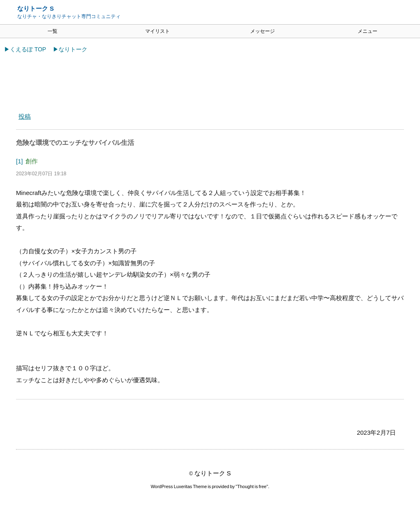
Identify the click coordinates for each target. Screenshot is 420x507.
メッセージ (262, 31)
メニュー (367, 31)
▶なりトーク (70, 49)
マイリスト (157, 31)
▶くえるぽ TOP (25, 49)
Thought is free (252, 486)
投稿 (25, 116)
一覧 (52, 31)
